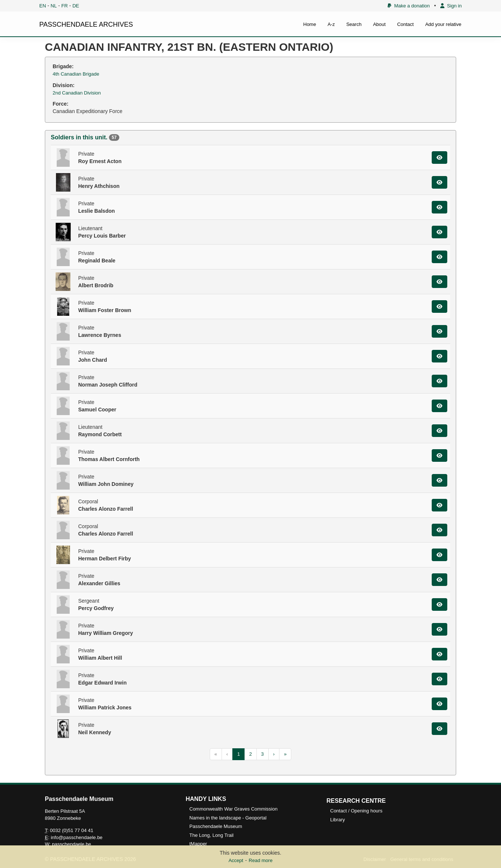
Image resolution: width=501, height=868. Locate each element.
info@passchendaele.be (77, 837)
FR (65, 6)
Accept (236, 860)
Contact (406, 24)
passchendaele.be (72, 844)
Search (354, 24)
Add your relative (443, 24)
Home (310, 24)
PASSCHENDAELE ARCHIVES (86, 24)
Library (338, 820)
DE (76, 6)
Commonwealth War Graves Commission (233, 809)
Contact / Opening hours (356, 811)
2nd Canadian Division (77, 93)
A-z (331, 24)
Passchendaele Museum (216, 826)
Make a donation (409, 6)
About (379, 24)
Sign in (451, 6)
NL (54, 6)
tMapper (198, 844)
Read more (261, 860)
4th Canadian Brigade (76, 74)
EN (43, 6)
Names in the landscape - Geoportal (228, 818)
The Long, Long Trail (211, 835)
